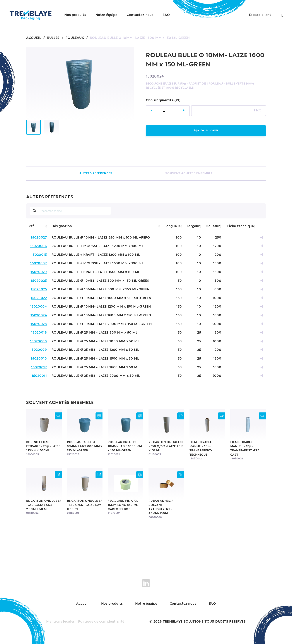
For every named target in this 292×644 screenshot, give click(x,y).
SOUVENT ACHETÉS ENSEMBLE (189, 173)
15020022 (39, 298)
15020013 (39, 255)
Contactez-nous (140, 15)
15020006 (38, 246)
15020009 (38, 350)
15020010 (39, 359)
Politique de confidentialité (101, 622)
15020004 (38, 307)
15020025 (39, 289)
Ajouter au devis (206, 131)
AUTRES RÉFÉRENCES (96, 173)
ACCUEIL (34, 38)
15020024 (39, 315)
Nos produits (75, 15)
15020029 (39, 272)
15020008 (38, 341)
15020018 (39, 333)
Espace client (260, 15)
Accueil (82, 604)
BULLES (53, 38)
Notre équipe (106, 15)
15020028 (39, 324)
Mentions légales (61, 622)
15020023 (39, 281)
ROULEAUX (75, 38)
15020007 (38, 263)
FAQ (166, 15)
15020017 (39, 367)
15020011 (39, 376)
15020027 (39, 238)
